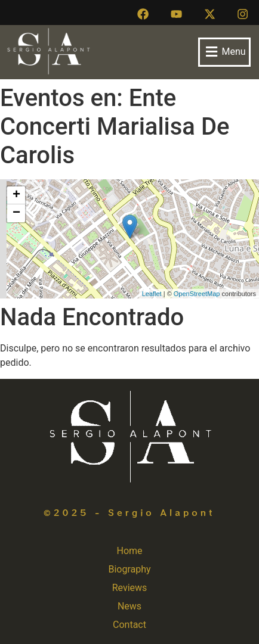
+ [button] (16, 195)
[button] (224, 52)
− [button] (16, 213)
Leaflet (152, 294)
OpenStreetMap (197, 294)
